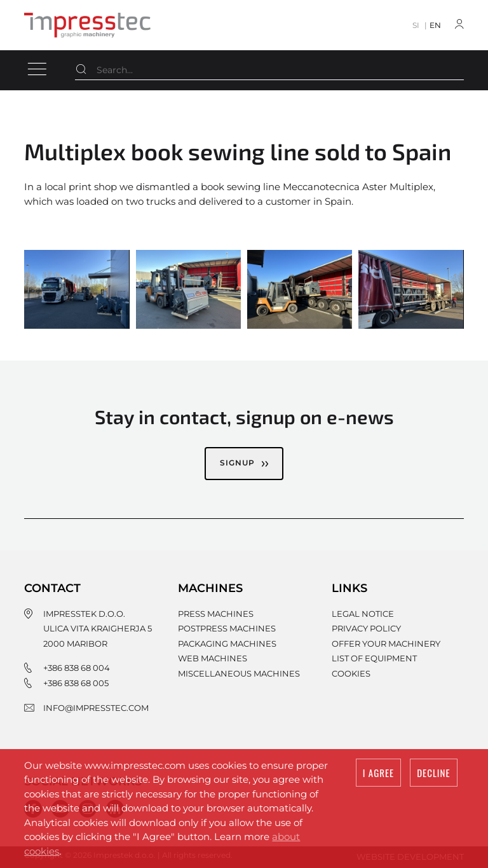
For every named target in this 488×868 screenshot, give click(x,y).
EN (435, 25)
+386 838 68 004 (77, 668)
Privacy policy (366, 628)
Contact (52, 588)
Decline (433, 773)
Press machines (216, 614)
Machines (210, 588)
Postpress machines (227, 628)
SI (416, 25)
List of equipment (374, 658)
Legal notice (363, 614)
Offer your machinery (386, 644)
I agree (378, 773)
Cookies (351, 673)
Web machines (213, 658)
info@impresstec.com (96, 708)
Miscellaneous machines (239, 673)
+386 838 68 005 (76, 683)
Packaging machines (227, 644)
